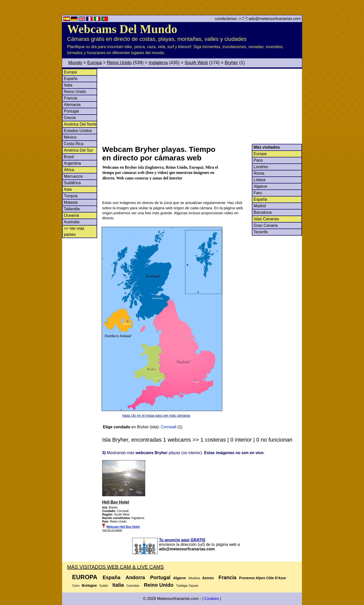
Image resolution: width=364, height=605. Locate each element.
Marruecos (73, 176)
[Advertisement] (202, 106)
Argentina (72, 163)
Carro (76, 586)
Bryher (231, 63)
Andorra (135, 577)
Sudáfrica (72, 183)
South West (196, 63)
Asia (68, 189)
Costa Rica (74, 144)
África (69, 170)
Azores (208, 578)
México (70, 137)
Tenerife (261, 232)
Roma (259, 173)
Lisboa (259, 180)
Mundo (75, 63)
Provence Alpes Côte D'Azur (263, 578)
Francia (70, 98)
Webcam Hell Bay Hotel (123, 527)
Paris (258, 160)
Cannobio (133, 586)
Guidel (104, 586)
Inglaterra (158, 63)
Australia (72, 222)
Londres (261, 167)
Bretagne (89, 585)
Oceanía (71, 215)
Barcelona (263, 212)
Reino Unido (119, 63)
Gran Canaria (266, 225)
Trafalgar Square (187, 586)
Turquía (71, 196)
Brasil (69, 157)
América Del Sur (78, 150)
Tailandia (72, 209)
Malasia (71, 202)
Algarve (260, 186)
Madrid (260, 206)
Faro (258, 193)
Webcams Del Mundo (122, 29)
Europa (95, 63)
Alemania (72, 105)
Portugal (71, 111)
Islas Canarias (266, 219)
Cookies (212, 599)
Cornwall (168, 427)
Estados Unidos (78, 131)
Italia (68, 85)
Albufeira (194, 578)
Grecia (70, 118)
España (71, 79)
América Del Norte (80, 124)
